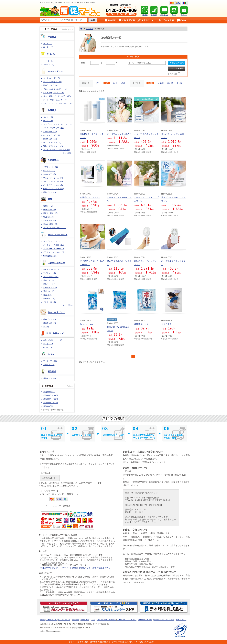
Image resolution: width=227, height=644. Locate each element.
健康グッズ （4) (50, 323)
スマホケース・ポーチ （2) (54, 249)
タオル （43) (48, 117)
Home (42, 620)
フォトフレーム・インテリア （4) (56, 150)
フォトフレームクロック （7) (55, 228)
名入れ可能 (172, 74)
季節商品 (52, 37)
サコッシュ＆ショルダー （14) (55, 89)
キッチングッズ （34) (52, 135)
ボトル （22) (48, 121)
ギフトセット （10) (51, 167)
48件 (123, 83)
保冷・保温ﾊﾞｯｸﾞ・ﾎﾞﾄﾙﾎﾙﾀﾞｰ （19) (57, 96)
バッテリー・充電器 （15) (53, 245)
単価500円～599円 (51, 403)
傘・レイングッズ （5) (52, 142)
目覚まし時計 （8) (50, 213)
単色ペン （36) (49, 280)
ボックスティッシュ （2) (53, 185)
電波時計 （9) (49, 217)
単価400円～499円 (51, 399)
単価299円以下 (49, 392)
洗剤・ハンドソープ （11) (53, 189)
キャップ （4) (49, 65)
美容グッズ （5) (50, 319)
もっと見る (67, 153)
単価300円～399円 (51, 395)
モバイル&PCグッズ (58, 235)
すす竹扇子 (166, 324)
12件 (98, 83)
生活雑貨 (52, 110)
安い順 (179, 83)
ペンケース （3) (50, 302)
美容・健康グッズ (56, 313)
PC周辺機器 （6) (50, 256)
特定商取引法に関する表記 (164, 620)
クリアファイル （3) (51, 269)
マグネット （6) (50, 273)
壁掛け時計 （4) (50, 210)
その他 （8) (48, 347)
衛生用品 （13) (49, 171)
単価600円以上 (49, 406)
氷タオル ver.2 (87, 324)
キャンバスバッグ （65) (53, 82)
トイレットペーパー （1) (53, 181)
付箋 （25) (47, 295)
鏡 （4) (46, 327)
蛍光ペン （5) (49, 291)
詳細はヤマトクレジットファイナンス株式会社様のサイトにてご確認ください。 (76, 568)
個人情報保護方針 (145, 620)
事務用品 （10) (49, 298)
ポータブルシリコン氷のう (119, 134)
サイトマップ (181, 620)
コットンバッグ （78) (52, 78)
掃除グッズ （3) (50, 192)
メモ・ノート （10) (51, 277)
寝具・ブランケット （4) (53, 146)
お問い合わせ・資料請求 (106, 620)
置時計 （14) (48, 206)
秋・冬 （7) (48, 44)
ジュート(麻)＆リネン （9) (54, 93)
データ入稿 (85, 620)
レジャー (52, 354)
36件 (115, 83)
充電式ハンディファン (90, 197)
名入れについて (64, 620)
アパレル (51, 54)
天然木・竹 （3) (50, 220)
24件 (107, 83)
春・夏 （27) (48, 47)
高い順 (170, 83)
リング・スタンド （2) (52, 241)
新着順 (150, 83)
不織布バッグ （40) (51, 85)
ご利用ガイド (51, 620)
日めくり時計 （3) (50, 224)
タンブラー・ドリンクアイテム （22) (58, 124)
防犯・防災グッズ (55, 333)
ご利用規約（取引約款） (127, 620)
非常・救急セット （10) (53, 340)
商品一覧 (75, 620)
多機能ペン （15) (50, 288)
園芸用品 (52, 371)
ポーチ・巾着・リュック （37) (55, 100)
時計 (50, 199)
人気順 (161, 83)
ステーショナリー (56, 263)
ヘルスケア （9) (50, 174)
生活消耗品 (53, 160)
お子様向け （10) (50, 132)
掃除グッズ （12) (50, 139)
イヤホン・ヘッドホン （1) (54, 252)
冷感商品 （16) (49, 365)
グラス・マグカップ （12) (53, 128)
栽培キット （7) (50, 378)
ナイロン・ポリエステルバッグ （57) (58, 103)
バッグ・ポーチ (55, 71)
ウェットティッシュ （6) (53, 178)
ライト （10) (48, 344)
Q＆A (93, 620)
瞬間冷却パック (141, 324)
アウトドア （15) (50, 361)
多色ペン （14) (49, 284)
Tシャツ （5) (48, 61)
